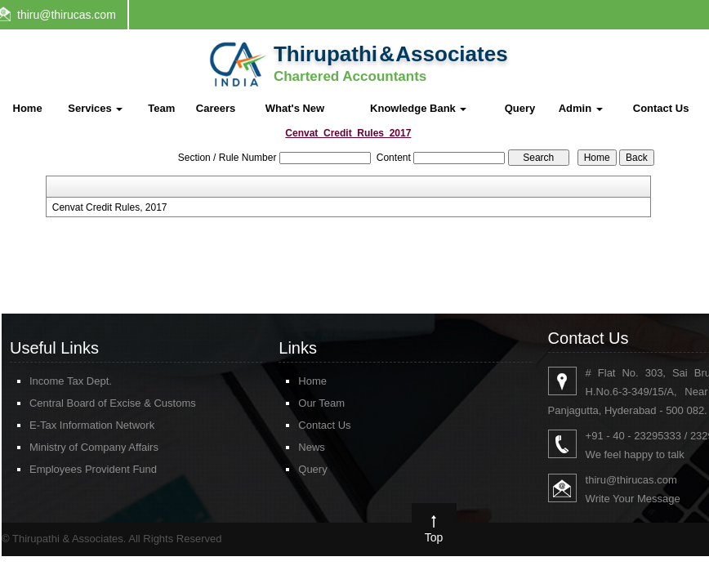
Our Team (321, 403)
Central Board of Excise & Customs (113, 403)
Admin (581, 108)
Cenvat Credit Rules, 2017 (110, 207)
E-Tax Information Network (92, 425)
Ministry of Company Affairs (94, 447)
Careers (216, 108)
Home (28, 108)
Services (95, 108)
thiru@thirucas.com (67, 15)
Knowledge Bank (418, 108)
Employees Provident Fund (93, 469)
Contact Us (661, 108)
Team (161, 108)
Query (520, 108)
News (312, 447)
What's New (295, 108)
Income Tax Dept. (71, 381)
